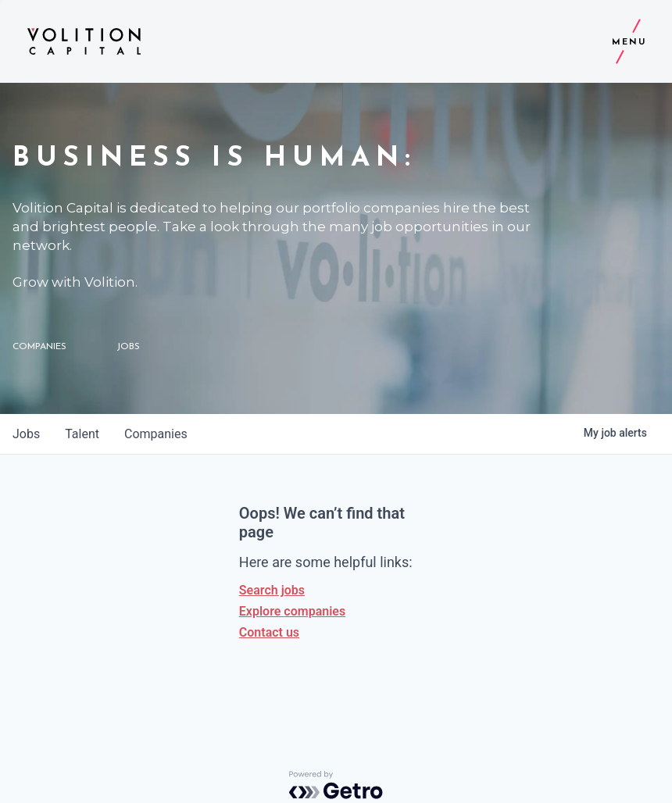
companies (156, 434)
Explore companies (292, 611)
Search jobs (272, 590)
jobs (26, 434)
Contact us (269, 632)
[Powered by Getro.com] (336, 785)
